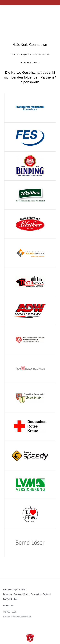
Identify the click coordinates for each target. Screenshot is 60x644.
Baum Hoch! (9, 589)
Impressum (8, 605)
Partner (46, 594)
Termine (18, 594)
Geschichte (36, 594)
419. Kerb (21, 589)
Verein (26, 594)
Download (8, 594)
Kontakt (14, 599)
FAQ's (6, 599)
